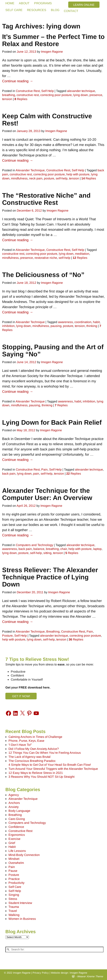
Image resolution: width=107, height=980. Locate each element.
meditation (82, 254)
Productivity (16, 883)
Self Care (15, 887)
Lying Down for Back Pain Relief (52, 422)
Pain (44, 469)
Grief (12, 843)
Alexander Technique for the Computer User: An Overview (47, 494)
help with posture (78, 174)
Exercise (14, 839)
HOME (10, 3)
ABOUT (24, 3)
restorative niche (46, 258)
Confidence (16, 827)
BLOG (55, 10)
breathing (9, 95)
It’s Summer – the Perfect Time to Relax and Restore (53, 40)
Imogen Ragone (78, 973)
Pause (13, 871)
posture (49, 178)
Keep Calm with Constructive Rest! (47, 120)
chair (64, 549)
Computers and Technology (35, 545)
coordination (83, 322)
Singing (14, 895)
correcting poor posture (56, 95)
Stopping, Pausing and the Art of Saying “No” (53, 350)
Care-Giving (17, 819)
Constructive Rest (28, 91)
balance (39, 549)
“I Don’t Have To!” (20, 745)
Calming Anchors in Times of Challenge (35, 737)
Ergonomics (17, 835)
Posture (7, 636)
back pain (9, 474)
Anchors (14, 803)
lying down (81, 95)
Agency (14, 795)
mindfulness (19, 178)
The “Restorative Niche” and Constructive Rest (46, 199)
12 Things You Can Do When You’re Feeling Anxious (45, 753)
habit (96, 322)
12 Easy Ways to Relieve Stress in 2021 (36, 773)
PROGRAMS (43, 3)
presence (96, 95)
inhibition (8, 326)
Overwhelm (16, 863)
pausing (56, 326)
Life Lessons (17, 851)
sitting (47, 553)
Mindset (14, 859)
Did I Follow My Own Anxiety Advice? (34, 749)
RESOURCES (37, 10)
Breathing (53, 631)
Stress (13, 899)
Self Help (48, 91)
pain (36, 474)
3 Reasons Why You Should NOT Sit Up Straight (41, 777)
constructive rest (28, 95)
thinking (92, 326)
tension (7, 99)
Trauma (14, 907)
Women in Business (22, 919)
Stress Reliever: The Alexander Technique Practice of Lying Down (50, 577)
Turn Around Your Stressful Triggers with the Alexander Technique (53, 769)
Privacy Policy (41, 973)
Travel (13, 911)
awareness (65, 322)
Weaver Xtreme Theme (90, 976)
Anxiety (14, 807)
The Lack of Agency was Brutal (29, 757)
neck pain (36, 178)
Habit (12, 847)
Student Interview (20, 903)
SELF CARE (14, 10)
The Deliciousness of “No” (43, 275)
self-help (62, 178)
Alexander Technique (30, 170)
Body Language (19, 811)
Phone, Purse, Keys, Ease (26, 741)
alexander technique (81, 91)
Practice (14, 879)
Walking (14, 915)
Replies (21, 99)
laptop (97, 549)
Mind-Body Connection (24, 855)
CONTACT (71, 11)
